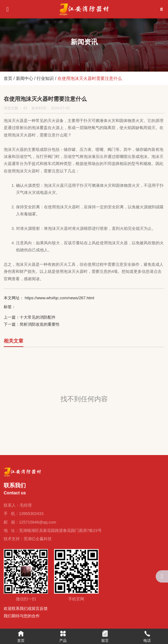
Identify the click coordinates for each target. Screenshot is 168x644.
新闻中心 (25, 78)
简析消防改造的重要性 (40, 324)
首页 (9, 78)
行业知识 (45, 78)
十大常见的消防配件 (38, 317)
